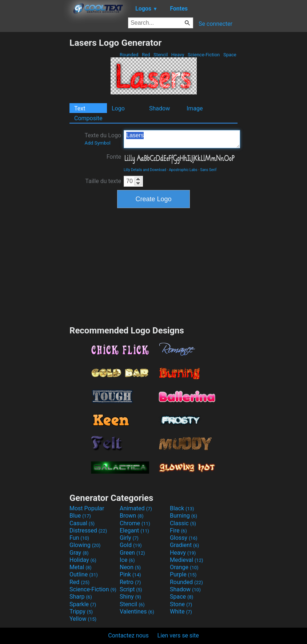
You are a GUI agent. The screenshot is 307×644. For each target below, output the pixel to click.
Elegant (134, 530)
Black (182, 508)
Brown (131, 516)
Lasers (182, 139)
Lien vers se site (178, 635)
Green (132, 553)
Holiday (83, 560)
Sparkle (83, 604)
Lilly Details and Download (145, 170)
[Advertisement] (35, 146)
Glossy (184, 538)
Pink (130, 574)
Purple (183, 574)
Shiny (130, 597)
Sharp (81, 597)
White (181, 611)
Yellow (83, 619)
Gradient (184, 545)
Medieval (187, 560)
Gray (79, 553)
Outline (84, 574)
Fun (79, 538)
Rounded (129, 55)
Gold (131, 545)
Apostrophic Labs (183, 170)
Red (146, 55)
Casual (82, 523)
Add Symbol (97, 143)
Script (131, 589)
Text (80, 108)
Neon (130, 567)
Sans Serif (208, 170)
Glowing (85, 545)
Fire (178, 530)
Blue (80, 516)
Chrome (135, 523)
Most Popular (87, 508)
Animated (136, 508)
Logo (118, 108)
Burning (184, 516)
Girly (129, 538)
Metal (81, 567)
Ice (127, 560)
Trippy (81, 611)
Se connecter (216, 24)
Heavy (178, 55)
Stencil (161, 55)
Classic (183, 523)
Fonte (114, 157)
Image (195, 108)
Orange (184, 567)
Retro (130, 582)
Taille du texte (103, 181)
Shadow (160, 108)
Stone (181, 604)
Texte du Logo (103, 139)
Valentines (137, 611)
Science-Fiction (204, 55)
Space (230, 55)
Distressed (88, 530)
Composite (88, 118)
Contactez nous (128, 635)
